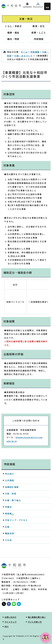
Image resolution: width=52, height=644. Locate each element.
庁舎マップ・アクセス (16, 520)
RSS (7, 626)
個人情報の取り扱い (37, 617)
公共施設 (10, 480)
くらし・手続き (13, 26)
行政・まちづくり (23, 56)
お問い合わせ (11, 617)
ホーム (24, 52)
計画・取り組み (13, 500)
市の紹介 (10, 474)
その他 (8, 540)
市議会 (8, 507)
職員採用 (10, 533)
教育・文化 (39, 26)
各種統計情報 (12, 487)
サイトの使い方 (35, 622)
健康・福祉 (13, 33)
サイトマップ (38, 6)
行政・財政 (11, 494)
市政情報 (39, 39)
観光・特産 (13, 39)
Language (27, 6)
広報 (7, 527)
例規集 (9, 514)
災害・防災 (26, 19)
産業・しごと (39, 33)
